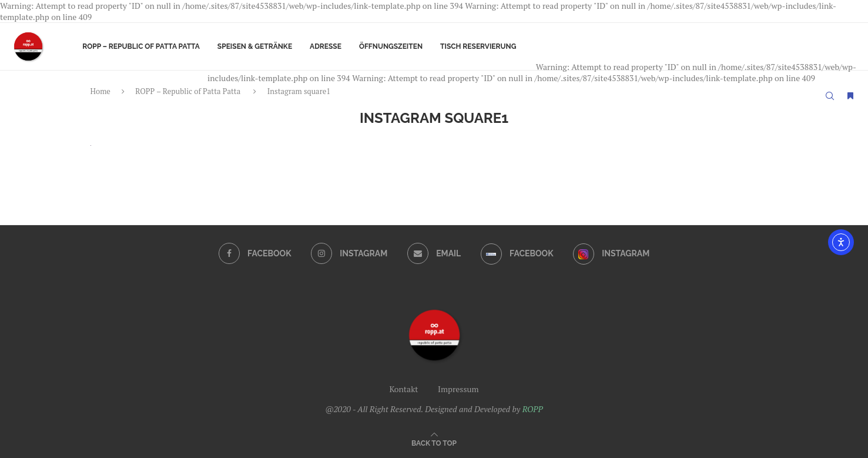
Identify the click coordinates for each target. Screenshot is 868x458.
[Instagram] (349, 253)
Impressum (458, 389)
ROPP (533, 409)
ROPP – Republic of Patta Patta (141, 46)
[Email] (434, 253)
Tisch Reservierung (478, 46)
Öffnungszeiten (391, 46)
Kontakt (403, 389)
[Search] (830, 96)
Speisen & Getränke (255, 46)
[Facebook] (255, 253)
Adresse (326, 46)
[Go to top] (434, 442)
